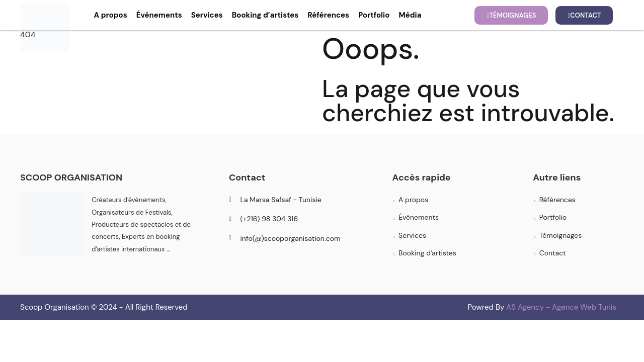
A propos (111, 15)
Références (328, 15)
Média (410, 15)
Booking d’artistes (265, 15)
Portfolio (374, 15)
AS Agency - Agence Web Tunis (561, 307)
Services (207, 15)
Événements (159, 15)
